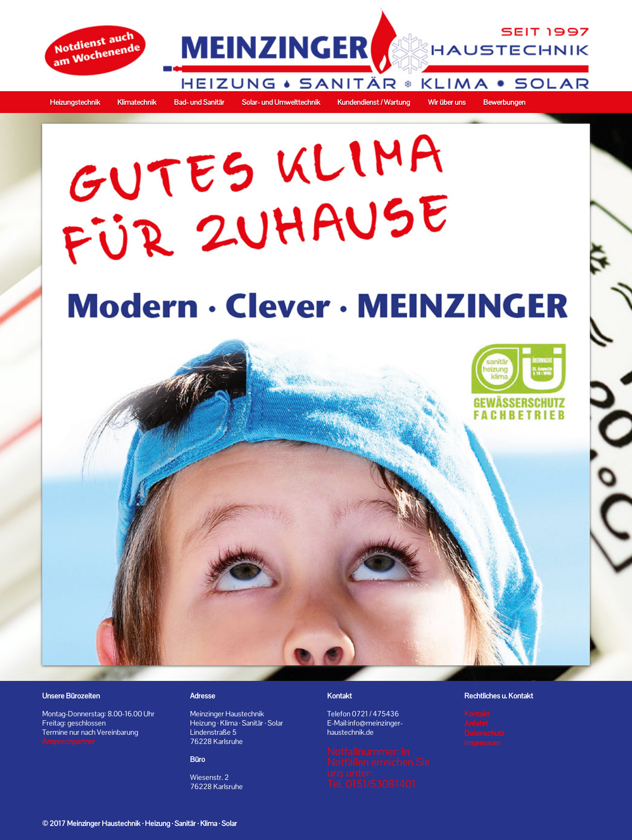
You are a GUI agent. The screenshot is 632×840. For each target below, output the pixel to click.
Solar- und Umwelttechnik (281, 102)
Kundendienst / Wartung (374, 102)
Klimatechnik (137, 102)
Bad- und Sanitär (199, 102)
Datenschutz (484, 733)
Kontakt (477, 714)
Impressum (482, 743)
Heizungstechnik (75, 102)
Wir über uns (447, 102)
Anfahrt (476, 724)
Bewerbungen (504, 102)
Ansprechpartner (69, 742)
